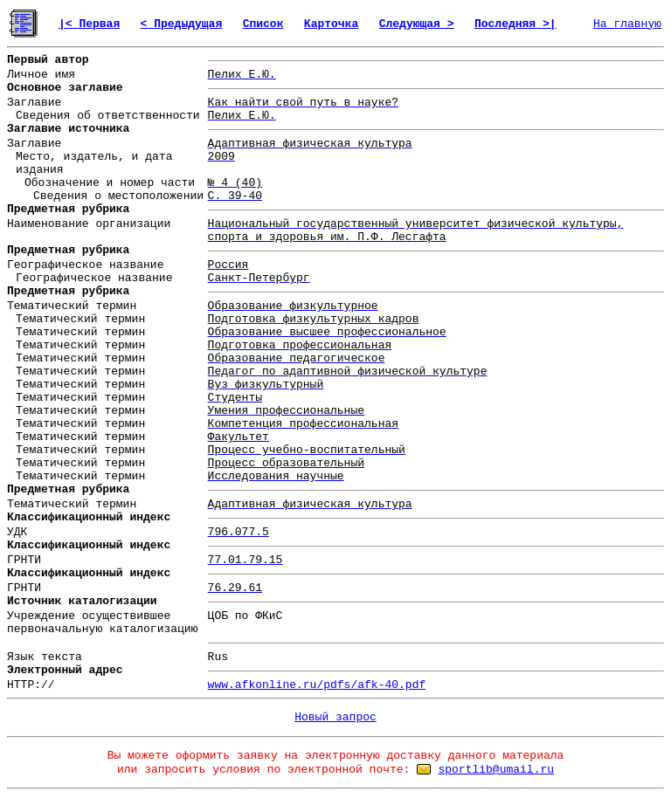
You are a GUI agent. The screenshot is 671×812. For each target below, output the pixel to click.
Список (263, 24)
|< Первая (89, 24)
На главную (627, 24)
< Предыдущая (182, 24)
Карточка (331, 24)
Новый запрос (335, 717)
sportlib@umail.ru (496, 770)
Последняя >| (515, 24)
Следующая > (417, 24)
